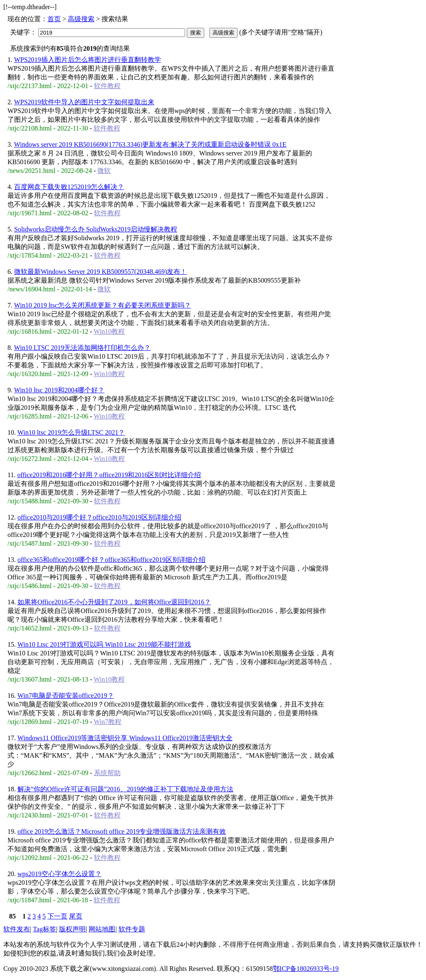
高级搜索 (81, 19)
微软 (104, 171)
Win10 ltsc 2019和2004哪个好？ (59, 390)
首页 (54, 19)
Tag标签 (45, 929)
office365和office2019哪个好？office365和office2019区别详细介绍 (111, 560)
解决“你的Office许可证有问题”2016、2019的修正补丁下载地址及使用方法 (125, 789)
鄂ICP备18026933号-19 (306, 969)
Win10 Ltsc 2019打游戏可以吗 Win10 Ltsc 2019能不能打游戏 (104, 644)
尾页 (76, 916)
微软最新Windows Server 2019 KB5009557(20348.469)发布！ (100, 272)
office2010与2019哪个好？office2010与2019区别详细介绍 (99, 517)
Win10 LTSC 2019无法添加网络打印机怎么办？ (83, 348)
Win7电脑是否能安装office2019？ (66, 696)
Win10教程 (109, 331)
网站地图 (102, 929)
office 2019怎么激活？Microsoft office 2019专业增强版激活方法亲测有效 (122, 831)
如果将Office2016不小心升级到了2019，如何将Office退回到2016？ (114, 602)
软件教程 (107, 86)
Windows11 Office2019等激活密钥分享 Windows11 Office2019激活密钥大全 (125, 738)
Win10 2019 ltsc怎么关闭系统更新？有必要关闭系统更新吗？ (103, 305)
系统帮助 (107, 773)
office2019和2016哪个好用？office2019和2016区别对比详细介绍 (109, 475)
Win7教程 (108, 722)
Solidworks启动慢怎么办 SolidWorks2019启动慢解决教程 (96, 229)
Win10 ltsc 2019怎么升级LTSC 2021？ (71, 432)
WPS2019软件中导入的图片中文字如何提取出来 (84, 102)
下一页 (57, 916)
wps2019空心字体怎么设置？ (59, 874)
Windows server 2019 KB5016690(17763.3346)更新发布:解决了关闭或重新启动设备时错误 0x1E (150, 144)
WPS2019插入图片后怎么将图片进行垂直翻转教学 (88, 60)
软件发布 (17, 929)
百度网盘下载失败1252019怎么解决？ (69, 187)
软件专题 (132, 929)
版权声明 (72, 929)
